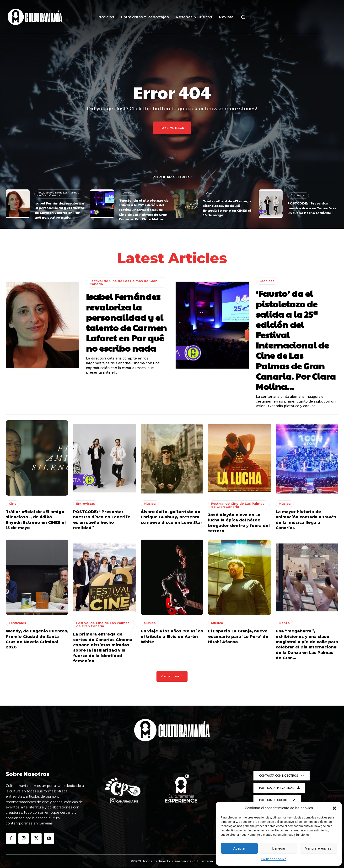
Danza (284, 623)
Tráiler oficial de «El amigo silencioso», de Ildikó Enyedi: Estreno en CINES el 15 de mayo (227, 208)
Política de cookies (274, 859)
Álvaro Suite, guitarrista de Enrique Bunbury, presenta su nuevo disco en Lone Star (172, 517)
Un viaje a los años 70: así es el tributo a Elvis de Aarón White (172, 637)
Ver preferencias (318, 848)
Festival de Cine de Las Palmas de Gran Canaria (58, 194)
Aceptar (239, 848)
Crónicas (128, 192)
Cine (209, 193)
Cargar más (172, 676)
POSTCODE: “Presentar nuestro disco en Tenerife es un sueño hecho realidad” (312, 208)
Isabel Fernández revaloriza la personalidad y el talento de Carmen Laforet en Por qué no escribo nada (59, 210)
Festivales (17, 623)
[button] (334, 808)
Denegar (279, 848)
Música (150, 503)
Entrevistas (298, 195)
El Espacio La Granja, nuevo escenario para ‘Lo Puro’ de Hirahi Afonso (238, 637)
